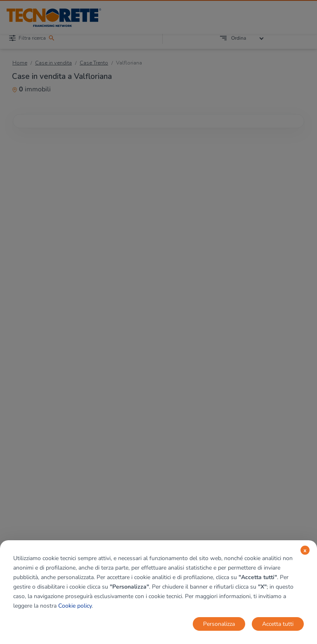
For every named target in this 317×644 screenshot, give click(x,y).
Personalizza (219, 624)
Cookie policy (75, 606)
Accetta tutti (278, 624)
